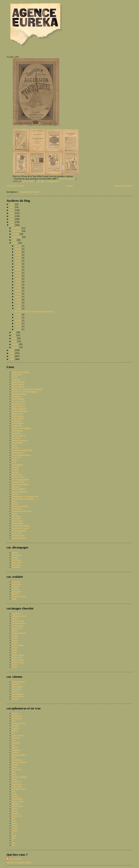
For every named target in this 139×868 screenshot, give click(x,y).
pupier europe (18, 660)
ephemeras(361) (19, 755)
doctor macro (18, 414)
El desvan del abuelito (22, 428)
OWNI (15, 494)
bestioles (16, 728)
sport (14, 835)
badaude (16, 467)
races (14, 821)
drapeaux (16, 750)
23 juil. (18, 270)
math (14, 599)
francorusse (17, 628)
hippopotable (18, 523)
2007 (12, 353)
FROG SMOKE (19, 489)
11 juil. (18, 306)
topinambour (18, 465)
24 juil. (18, 267)
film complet (18, 687)
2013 (12, 213)
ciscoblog (16, 516)
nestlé (14, 650)
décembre (17, 228)
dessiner (15, 587)
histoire (15, 594)
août (15, 240)
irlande (15, 765)
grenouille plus (18, 382)
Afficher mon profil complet (19, 863)
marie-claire (17, 787)
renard (15, 826)
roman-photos (18, 694)
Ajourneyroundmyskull (22, 450)
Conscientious (18, 418)
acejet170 (16, 458)
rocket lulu (17, 375)
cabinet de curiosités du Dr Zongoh (27, 389)
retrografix (17, 397)
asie (14, 721)
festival (15, 692)
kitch (14, 774)
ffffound (15, 487)
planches (16, 813)
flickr (14, 757)
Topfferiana (17, 426)
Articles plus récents (15, 186)
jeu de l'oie (17, 770)
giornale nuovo (18, 404)
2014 (12, 210)
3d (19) (15, 714)
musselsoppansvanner (21, 455)
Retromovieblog (19, 394)
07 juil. (18, 317)
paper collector (18, 406)
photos (15, 809)
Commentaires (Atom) (29, 192)
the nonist (16, 438)
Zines (14, 501)
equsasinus (17, 433)
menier (15, 640)
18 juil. (18, 285)
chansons (16, 738)
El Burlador (17, 421)
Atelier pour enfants (21, 372)
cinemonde (17, 689)
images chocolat (19, 633)
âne (13, 845)
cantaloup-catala (19, 616)
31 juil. (18, 246)
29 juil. (18, 252)
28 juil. (18, 255)
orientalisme (17, 799)
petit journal (17, 806)
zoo (14, 843)
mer (14, 792)
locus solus (17, 533)
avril (15, 338)
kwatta (15, 638)
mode (14, 794)
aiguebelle (16, 614)
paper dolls (17, 562)
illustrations (17, 760)
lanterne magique (19, 777)
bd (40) (15, 726)
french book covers (20, 528)
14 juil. (18, 297)
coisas (15, 445)
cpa (13, 745)
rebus (14, 823)
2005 (12, 359)
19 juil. (18, 282)
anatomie (16, 582)
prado (14, 653)
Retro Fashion (18, 399)
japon (14, 514)
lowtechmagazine (20, 492)
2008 (12, 350)
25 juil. (18, 264)
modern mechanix (20, 440)
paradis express (19, 436)
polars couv (17, 816)
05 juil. (18, 320)
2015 (12, 207)
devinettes (16, 567)
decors (15, 748)
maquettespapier (19, 538)
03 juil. (18, 326)
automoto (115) (19, 723)
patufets (15, 472)
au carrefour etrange (21, 526)
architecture (17, 718)
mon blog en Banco (20, 484)
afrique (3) (17, 716)
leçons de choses (19, 596)
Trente (15, 377)
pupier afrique (18, 655)
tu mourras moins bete (22, 511)
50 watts (16, 448)
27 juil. (18, 258)
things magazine (19, 409)
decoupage (17, 555)
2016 (12, 204)
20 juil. (18, 279)
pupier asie (17, 657)
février (16, 344)
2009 (12, 225)
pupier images (18, 662)
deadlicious (17, 475)
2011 (12, 219)
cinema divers (18, 696)
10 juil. (18, 309)
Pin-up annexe (18, 387)
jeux (14, 772)
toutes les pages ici (67, 179)
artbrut (15, 504)
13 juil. (18, 300)
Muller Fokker (18, 477)
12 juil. (18, 303)
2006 (12, 356)
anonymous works (20, 506)
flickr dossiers (18, 384)
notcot (15, 460)
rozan (14, 665)
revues (15, 828)
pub (14, 818)
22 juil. (18, 273)
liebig (14, 779)
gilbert (15, 631)
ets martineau (18, 626)
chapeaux (16, 379)
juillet (15, 243)
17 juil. (18, 288)
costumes (16, 743)
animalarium (17, 431)
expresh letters (18, 482)
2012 (12, 216)
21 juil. (18, 276)
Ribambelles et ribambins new (25, 497)
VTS (14, 462)
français (15, 589)
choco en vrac (18, 621)
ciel (14, 740)
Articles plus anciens (123, 186)
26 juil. (18, 261)
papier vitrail (18, 801)
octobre (16, 234)
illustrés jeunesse (19, 762)
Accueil (69, 186)
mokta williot (18, 645)
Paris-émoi (17, 509)
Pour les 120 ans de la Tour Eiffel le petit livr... (35, 311)
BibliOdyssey (18, 416)
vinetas (15, 470)
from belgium (18, 423)
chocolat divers (19, 623)
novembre (17, 231)
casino (15, 618)
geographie (17, 592)
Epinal (15, 553)
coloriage (16, 565)
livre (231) (17, 782)
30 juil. (18, 249)
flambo (15, 557)
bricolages (16, 560)
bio (13, 733)
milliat (15, 643)
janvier (16, 347)
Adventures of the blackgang (24, 392)
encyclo (15, 753)
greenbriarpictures (20, 411)
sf (13, 833)
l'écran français (19, 682)
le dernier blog (18, 536)
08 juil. (18, 314)
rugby (14, 831)
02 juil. (18, 329)
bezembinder (18, 443)
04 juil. (18, 323)
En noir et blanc (19, 401)
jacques (15, 635)
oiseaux (15, 796)
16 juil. (18, 291)
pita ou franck (15, 859)
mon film (16, 684)
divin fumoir (17, 521)
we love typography (21, 479)
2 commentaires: (53, 181)
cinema (15, 699)
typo (14, 838)
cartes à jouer (18, 735)
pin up (15, 811)
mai (14, 335)
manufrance (17, 784)
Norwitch (16, 518)
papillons (16, 804)
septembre (17, 237)
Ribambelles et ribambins (23, 499)
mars (15, 341)
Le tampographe (19, 531)
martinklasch (18, 453)
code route (16, 584)
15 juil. (18, 294)
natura (15, 648)
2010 (12, 222)
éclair (14, 667)
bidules (15, 731)
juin (14, 332)
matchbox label (19, 789)
